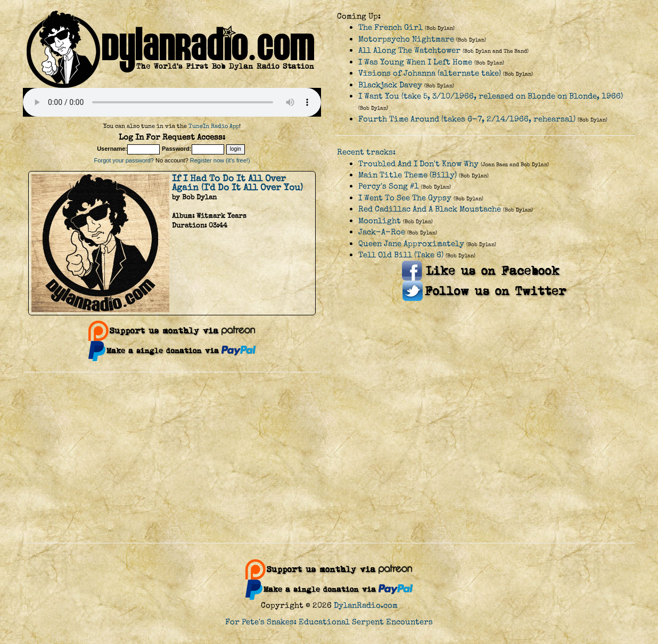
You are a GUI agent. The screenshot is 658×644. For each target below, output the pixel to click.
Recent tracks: (366, 152)
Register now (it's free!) (220, 160)
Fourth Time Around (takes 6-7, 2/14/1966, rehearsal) (467, 119)
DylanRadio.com (366, 605)
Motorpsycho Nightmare (406, 39)
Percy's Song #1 (389, 186)
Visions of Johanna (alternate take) (430, 73)
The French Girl (390, 27)
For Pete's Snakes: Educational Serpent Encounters (329, 622)
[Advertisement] (329, 458)
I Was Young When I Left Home (415, 62)
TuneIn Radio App (214, 126)
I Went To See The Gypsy (405, 198)
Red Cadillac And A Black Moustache (430, 209)
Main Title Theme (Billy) (408, 175)
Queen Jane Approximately (411, 244)
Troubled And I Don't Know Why (418, 164)
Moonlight (380, 221)
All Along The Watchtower (409, 50)
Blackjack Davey (390, 85)
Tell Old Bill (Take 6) (401, 255)
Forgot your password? (124, 160)
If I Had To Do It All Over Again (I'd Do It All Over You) (237, 183)
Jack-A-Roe (382, 232)
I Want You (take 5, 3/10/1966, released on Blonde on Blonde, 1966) (491, 96)
